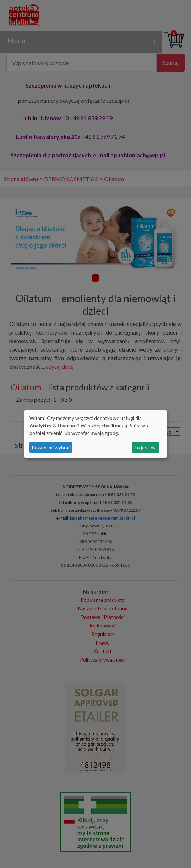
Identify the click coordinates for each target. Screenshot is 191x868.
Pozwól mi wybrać (51, 448)
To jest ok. (145, 448)
